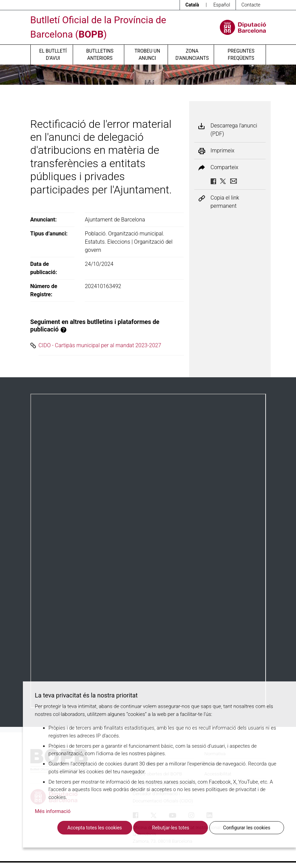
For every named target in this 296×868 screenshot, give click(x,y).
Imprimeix (223, 151)
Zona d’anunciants (192, 55)
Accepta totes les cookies (95, 828)
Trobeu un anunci (147, 55)
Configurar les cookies (246, 828)
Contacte (251, 5)
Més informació (53, 811)
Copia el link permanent (225, 202)
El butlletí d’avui (53, 55)
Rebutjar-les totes (171, 828)
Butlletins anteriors (100, 55)
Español (222, 5)
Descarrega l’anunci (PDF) (234, 130)
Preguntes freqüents (241, 55)
